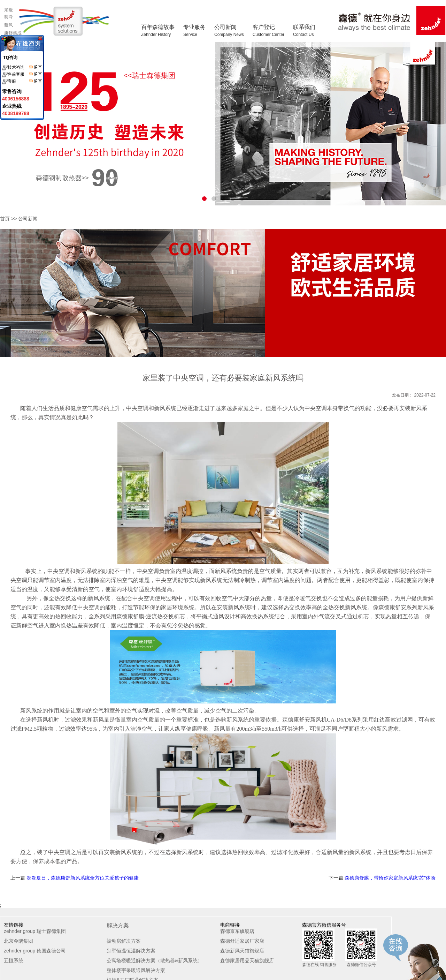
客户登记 (268, 31)
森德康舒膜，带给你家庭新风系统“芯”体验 (389, 878)
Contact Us (303, 35)
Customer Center (268, 35)
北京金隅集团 (18, 941)
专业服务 (194, 31)
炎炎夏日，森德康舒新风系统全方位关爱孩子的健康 (82, 878)
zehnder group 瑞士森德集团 (35, 931)
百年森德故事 (158, 31)
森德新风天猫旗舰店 (242, 951)
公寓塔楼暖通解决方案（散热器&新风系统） (155, 960)
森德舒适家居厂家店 (242, 941)
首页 (5, 219)
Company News (229, 35)
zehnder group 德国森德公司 (35, 951)
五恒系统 (14, 960)
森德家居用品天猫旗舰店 (247, 960)
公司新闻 (229, 31)
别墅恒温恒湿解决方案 (131, 951)
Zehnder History (156, 35)
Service (190, 35)
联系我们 (304, 31)
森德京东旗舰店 (237, 931)
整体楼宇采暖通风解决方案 (136, 970)
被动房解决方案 (124, 941)
